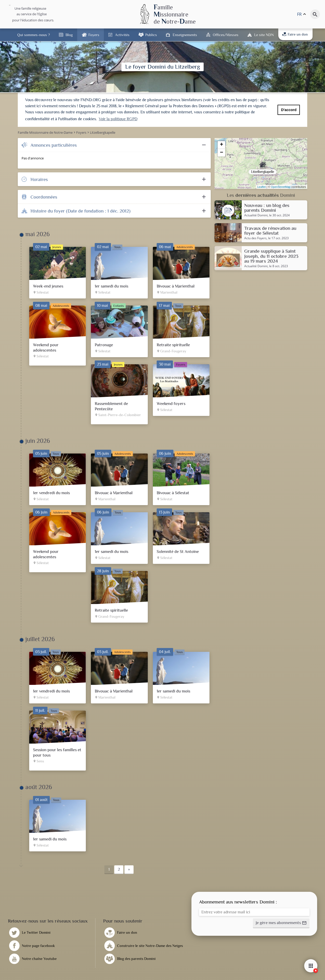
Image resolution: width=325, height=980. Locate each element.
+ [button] (222, 145)
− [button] (222, 153)
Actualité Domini (256, 215)
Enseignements (185, 35)
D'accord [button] (289, 110)
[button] (281, 923)
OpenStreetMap (281, 187)
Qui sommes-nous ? (34, 35)
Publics (151, 35)
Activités (122, 35)
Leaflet (262, 187)
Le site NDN (264, 35)
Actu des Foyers (255, 238)
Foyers (94, 35)
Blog (69, 35)
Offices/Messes (226, 35)
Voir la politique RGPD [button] (118, 119)
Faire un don (295, 34)
